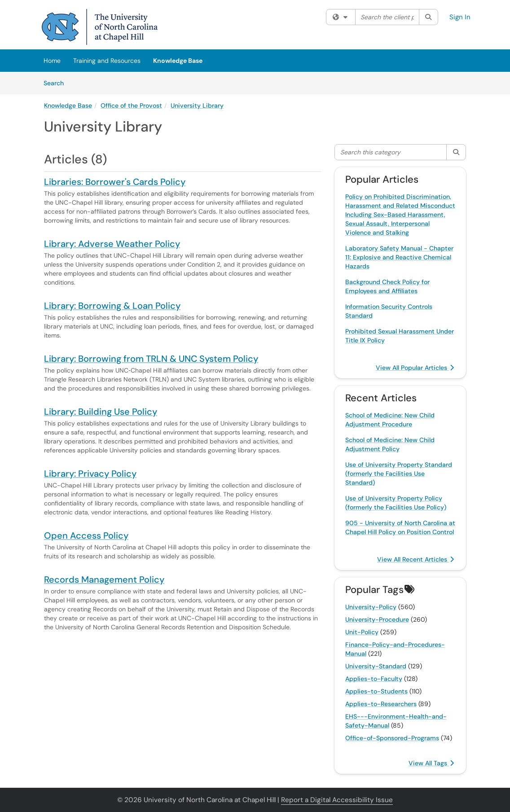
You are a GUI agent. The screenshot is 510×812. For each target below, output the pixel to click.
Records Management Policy (104, 579)
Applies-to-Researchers (381, 704)
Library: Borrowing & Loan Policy (112, 306)
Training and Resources (107, 61)
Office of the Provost (131, 105)
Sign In (460, 17)
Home (52, 61)
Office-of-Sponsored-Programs (392, 738)
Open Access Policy (86, 535)
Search (57, 83)
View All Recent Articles (415, 559)
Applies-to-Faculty (374, 679)
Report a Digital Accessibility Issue (337, 800)
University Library (197, 105)
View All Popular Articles (415, 368)
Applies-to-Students (376, 691)
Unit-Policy (362, 632)
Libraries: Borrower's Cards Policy (115, 182)
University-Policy (371, 607)
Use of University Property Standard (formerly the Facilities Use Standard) (399, 474)
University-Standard (376, 666)
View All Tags (431, 763)
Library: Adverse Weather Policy (112, 244)
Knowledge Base (178, 61)
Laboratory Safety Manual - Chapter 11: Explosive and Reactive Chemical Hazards (399, 257)
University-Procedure (377, 619)
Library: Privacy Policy (90, 474)
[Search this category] (391, 152)
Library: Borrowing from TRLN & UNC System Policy (151, 359)
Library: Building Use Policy (101, 412)
